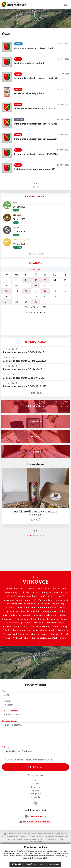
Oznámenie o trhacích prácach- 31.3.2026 (35, 124)
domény (14, 839)
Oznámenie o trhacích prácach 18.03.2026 (36, 154)
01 (26, 280)
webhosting (53, 836)
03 (45, 280)
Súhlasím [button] (16, 864)
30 (36, 302)
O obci (35, 781)
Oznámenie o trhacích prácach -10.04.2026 (36, 78)
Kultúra (36, 790)
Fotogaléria (35, 794)
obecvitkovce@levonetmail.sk (37, 822)
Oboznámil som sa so (29, 760)
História (35, 784)
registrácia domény (25, 839)
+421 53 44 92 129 (37, 816)
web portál (43, 836)
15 (26, 291)
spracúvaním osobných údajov (40, 760)
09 (36, 286)
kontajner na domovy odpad (29, 63)
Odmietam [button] (54, 864)
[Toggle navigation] (65, 4)
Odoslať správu (35, 767)
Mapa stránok (32, 836)
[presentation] (34, 183)
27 (6, 302)
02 (36, 280)
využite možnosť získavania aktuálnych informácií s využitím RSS (30, 834)
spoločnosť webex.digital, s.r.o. (45, 839)
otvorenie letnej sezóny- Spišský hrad (33, 48)
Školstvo (35, 787)
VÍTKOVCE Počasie (35, 325)
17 (45, 291)
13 (6, 291)
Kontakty (36, 797)
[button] (34, 187)
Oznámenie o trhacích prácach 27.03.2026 (36, 139)
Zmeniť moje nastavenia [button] (35, 864)
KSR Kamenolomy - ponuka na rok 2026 (35, 169)
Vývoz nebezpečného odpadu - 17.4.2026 (35, 109)
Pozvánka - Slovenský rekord (29, 93)
